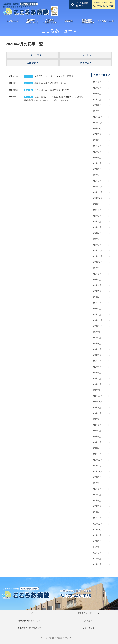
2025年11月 (97, 123)
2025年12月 (97, 117)
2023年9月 (97, 268)
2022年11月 (97, 326)
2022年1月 (97, 384)
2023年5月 (97, 291)
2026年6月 (97, 82)
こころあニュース (106, 21)
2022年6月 (97, 355)
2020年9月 (97, 477)
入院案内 (68, 21)
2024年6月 (97, 222)
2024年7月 (97, 216)
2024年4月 (97, 233)
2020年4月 (97, 501)
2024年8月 (97, 210)
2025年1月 (97, 181)
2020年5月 (97, 495)
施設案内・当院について (31, 21)
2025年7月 (97, 146)
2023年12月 (97, 251)
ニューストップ (31, 55)
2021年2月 (97, 448)
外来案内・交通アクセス (50, 21)
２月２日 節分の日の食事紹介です (52, 90)
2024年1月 (97, 245)
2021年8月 (97, 413)
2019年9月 (97, 535)
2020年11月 (97, 466)
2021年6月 (97, 425)
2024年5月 (97, 227)
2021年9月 (97, 408)
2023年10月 (97, 262)
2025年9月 (97, 134)
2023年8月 (97, 274)
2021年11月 (97, 396)
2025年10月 (97, 129)
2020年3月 (97, 506)
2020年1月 (97, 518)
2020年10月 (97, 472)
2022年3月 (97, 373)
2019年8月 (97, 541)
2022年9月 (97, 338)
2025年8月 (97, 140)
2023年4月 (97, 297)
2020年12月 (97, 460)
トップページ (12, 21)
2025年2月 (97, 175)
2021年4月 (97, 437)
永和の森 (84, 63)
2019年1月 (97, 564)
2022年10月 (97, 332)
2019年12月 (97, 524)
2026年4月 (97, 94)
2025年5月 (97, 158)
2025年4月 (97, 163)
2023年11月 (97, 256)
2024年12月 (97, 187)
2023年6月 (97, 285)
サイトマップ (88, 628)
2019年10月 (97, 530)
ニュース (84, 55)
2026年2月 (97, 105)
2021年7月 (97, 419)
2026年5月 (97, 88)
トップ (29, 613)
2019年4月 (97, 559)
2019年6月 (97, 547)
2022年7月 (97, 349)
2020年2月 (97, 512)
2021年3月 (97, 442)
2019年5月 (97, 553)
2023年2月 (97, 309)
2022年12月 (97, 320)
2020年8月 (97, 483)
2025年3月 (97, 169)
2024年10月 (97, 198)
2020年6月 (97, 489)
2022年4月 (97, 367)
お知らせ (31, 63)
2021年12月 (97, 390)
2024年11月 (97, 192)
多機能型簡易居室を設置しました (51, 83)
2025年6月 (97, 152)
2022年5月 (97, 361)
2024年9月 (97, 204)
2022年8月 (97, 344)
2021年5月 (97, 431)
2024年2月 (97, 239)
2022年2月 (97, 379)
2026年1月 (97, 111)
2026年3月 (97, 100)
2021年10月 (97, 402)
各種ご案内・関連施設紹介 (87, 21)
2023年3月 (97, 303)
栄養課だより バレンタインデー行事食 (54, 76)
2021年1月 (97, 454)
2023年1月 (97, 315)
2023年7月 (97, 280)
